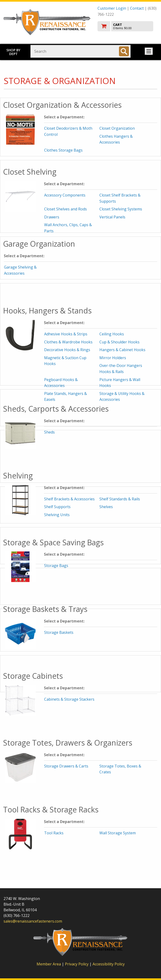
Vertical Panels (112, 217)
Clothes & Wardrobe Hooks (68, 342)
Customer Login (112, 8)
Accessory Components (65, 195)
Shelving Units (57, 515)
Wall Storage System (118, 833)
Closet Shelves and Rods (66, 209)
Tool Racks (54, 833)
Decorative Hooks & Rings (67, 350)
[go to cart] (127, 26)
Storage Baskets (59, 632)
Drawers (52, 217)
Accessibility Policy (109, 964)
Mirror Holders (113, 358)
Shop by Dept (13, 52)
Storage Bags (56, 566)
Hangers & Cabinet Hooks (122, 350)
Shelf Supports (57, 507)
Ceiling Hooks (112, 334)
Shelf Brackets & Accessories (69, 499)
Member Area (49, 964)
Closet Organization (117, 128)
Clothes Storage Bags (63, 150)
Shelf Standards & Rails (120, 499)
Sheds (49, 432)
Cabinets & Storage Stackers (69, 699)
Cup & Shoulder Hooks (119, 342)
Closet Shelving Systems (121, 209)
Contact (137, 8)
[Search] (124, 51)
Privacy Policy (77, 964)
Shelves (106, 507)
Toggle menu (149, 51)
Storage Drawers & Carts (66, 766)
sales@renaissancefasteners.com (33, 921)
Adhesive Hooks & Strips (66, 334)
